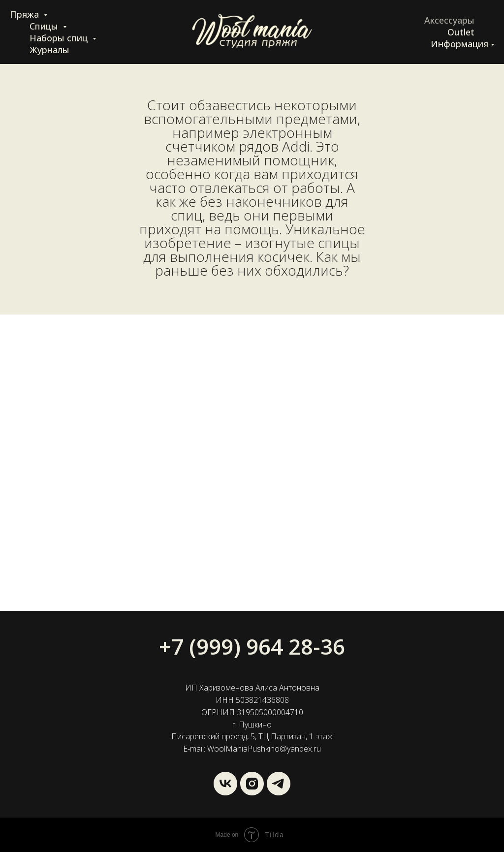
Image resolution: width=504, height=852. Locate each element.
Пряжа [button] (26, 14)
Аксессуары (449, 20)
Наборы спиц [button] (60, 38)
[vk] (225, 784)
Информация (459, 44)
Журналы (49, 50)
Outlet (461, 32)
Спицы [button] (45, 26)
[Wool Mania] (279, 784)
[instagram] (252, 784)
